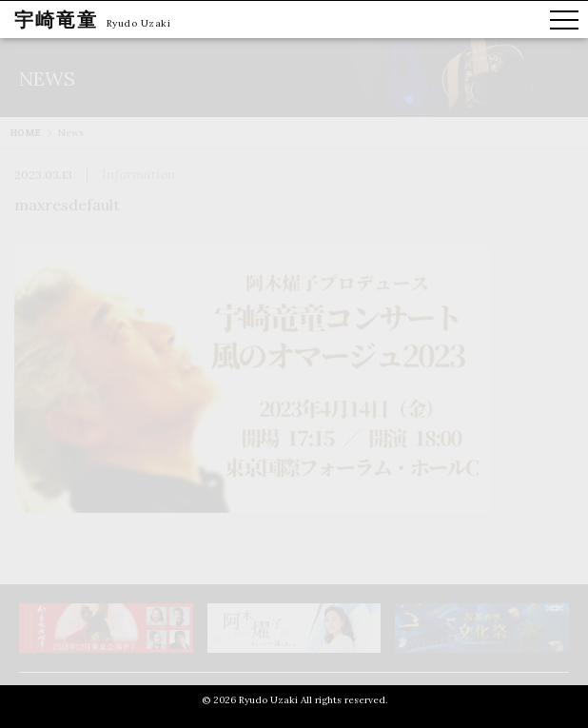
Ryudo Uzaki (139, 23)
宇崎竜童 (56, 20)
